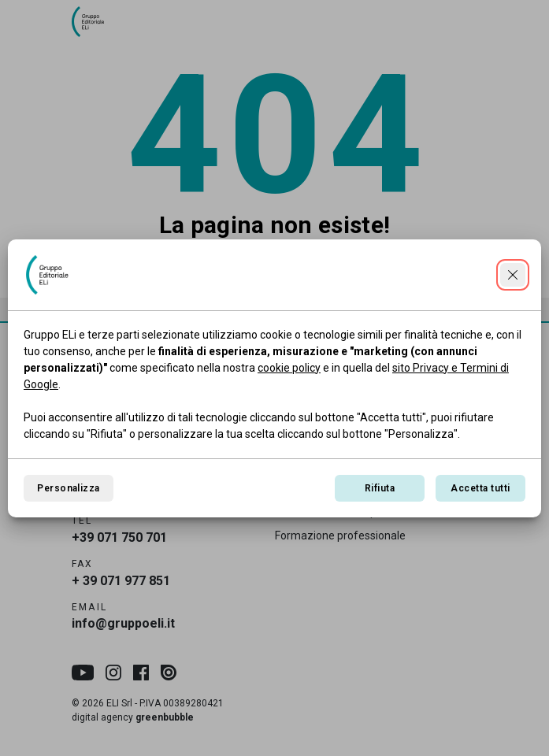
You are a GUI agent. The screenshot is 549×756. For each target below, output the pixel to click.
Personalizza (69, 488)
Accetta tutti (480, 488)
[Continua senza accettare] (513, 275)
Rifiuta (380, 488)
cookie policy (289, 368)
